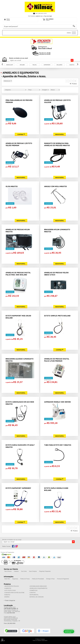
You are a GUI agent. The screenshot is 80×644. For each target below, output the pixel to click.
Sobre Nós (7, 579)
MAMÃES (7, 597)
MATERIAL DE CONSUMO (37, 597)
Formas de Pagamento (63, 579)
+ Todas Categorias (9, 600)
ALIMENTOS (8, 588)
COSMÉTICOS (33, 590)
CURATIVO (32, 593)
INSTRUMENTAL (34, 595)
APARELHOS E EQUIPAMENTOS (38, 588)
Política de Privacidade (38, 579)
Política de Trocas (25, 579)
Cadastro (16, 571)
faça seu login (48, 16)
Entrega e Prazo (51, 579)
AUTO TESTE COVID (10, 590)
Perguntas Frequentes (45, 571)
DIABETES (7, 595)
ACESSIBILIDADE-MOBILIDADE (38, 586)
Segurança (15, 579)
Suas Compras (33, 571)
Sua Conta (24, 571)
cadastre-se (39, 16)
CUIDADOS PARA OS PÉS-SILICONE (14, 593)
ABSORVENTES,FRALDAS (12, 586)
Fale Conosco (8, 571)
